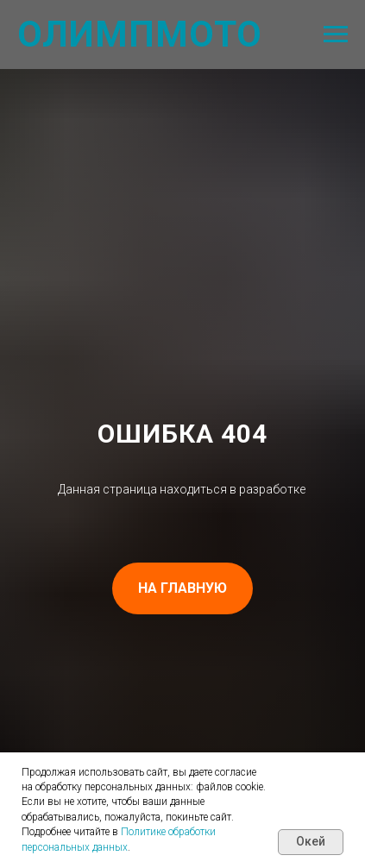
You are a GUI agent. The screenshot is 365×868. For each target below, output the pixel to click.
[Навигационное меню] (336, 35)
